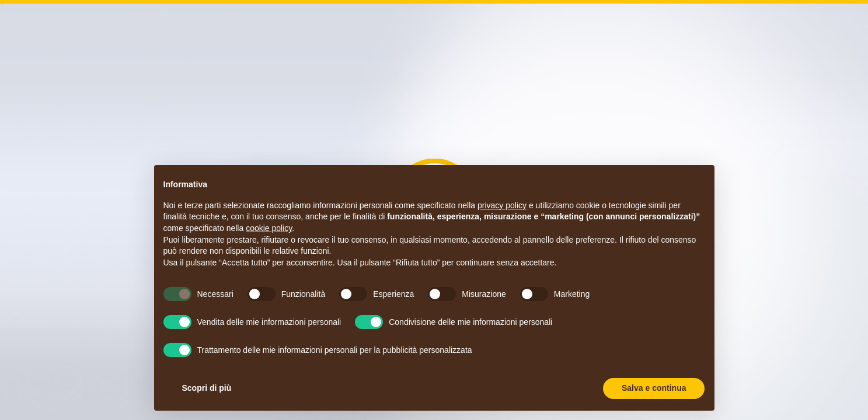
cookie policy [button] (269, 228)
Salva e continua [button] (654, 388)
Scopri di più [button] (207, 388)
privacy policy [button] (502, 205)
